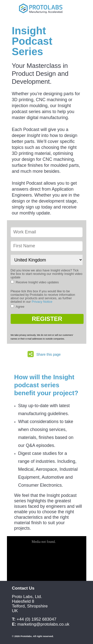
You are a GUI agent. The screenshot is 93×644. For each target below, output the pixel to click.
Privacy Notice (42, 302)
